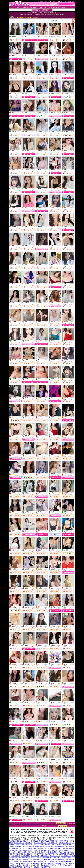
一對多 (33, 132)
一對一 (72, 94)
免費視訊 (19, 36)
